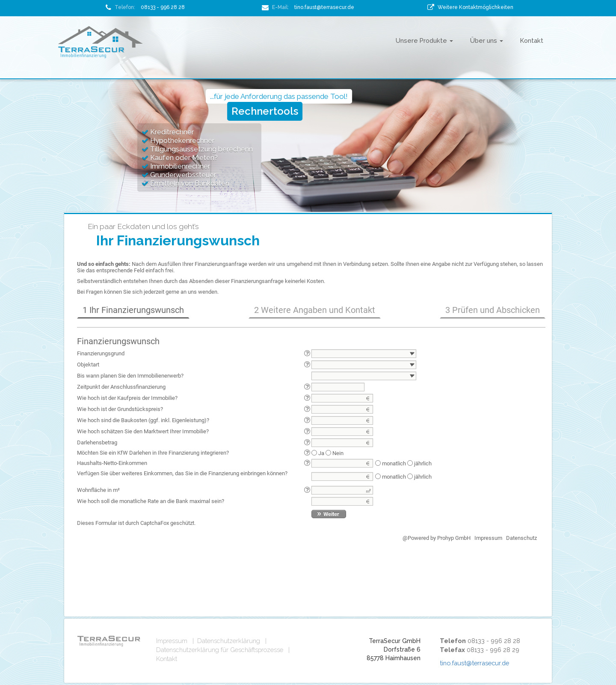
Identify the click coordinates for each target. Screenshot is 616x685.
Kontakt (532, 40)
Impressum (172, 641)
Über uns (487, 40)
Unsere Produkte (424, 40)
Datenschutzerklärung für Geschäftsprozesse (220, 650)
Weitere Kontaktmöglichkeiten (475, 7)
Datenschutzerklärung (229, 641)
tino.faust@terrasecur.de (324, 7)
